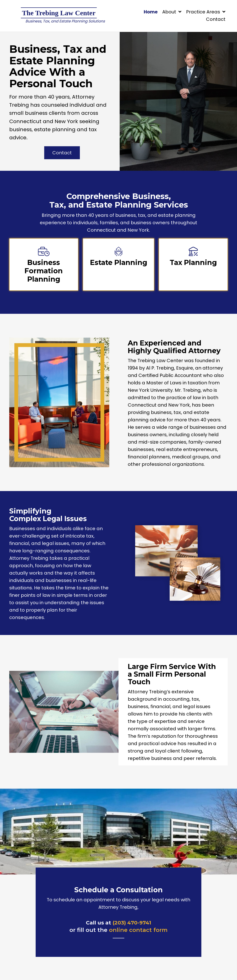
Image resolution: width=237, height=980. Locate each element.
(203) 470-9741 (132, 923)
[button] (62, 153)
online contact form (138, 930)
